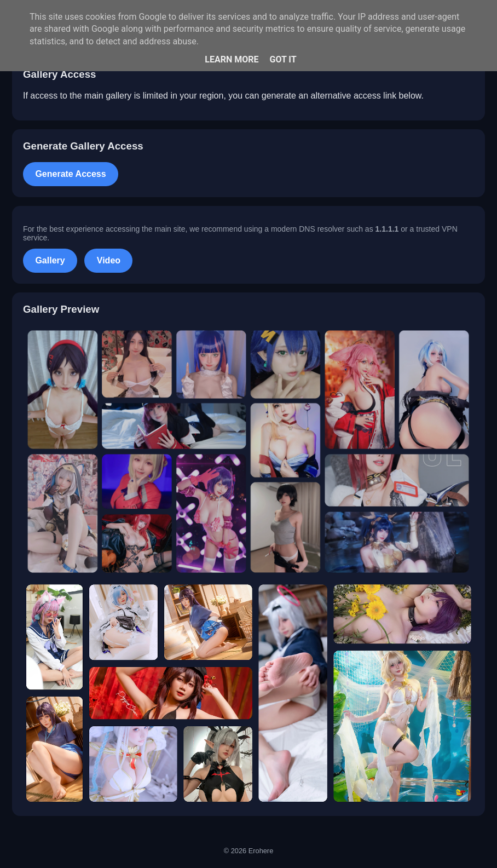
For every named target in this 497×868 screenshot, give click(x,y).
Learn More (232, 59)
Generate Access (70, 174)
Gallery (50, 260)
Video (109, 260)
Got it (283, 59)
